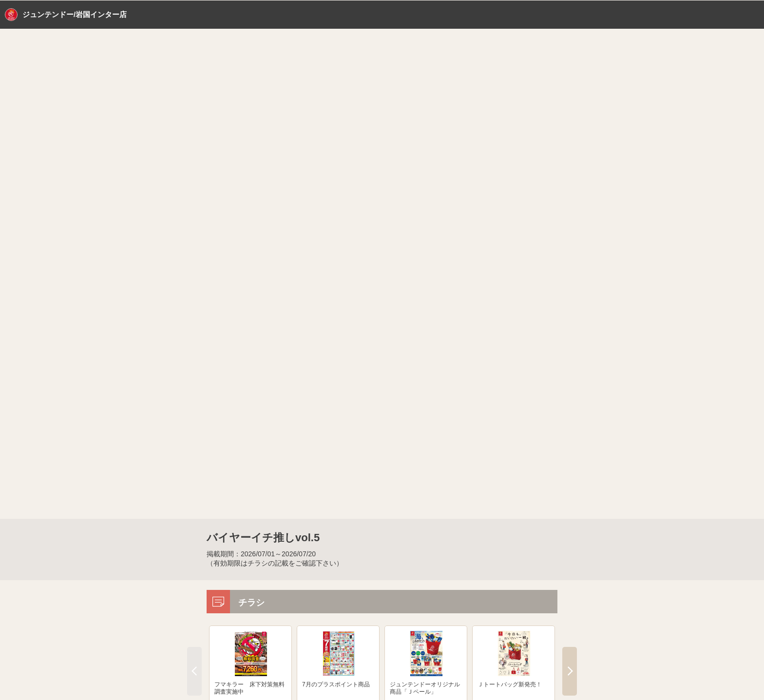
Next (570, 671)
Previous (194, 671)
